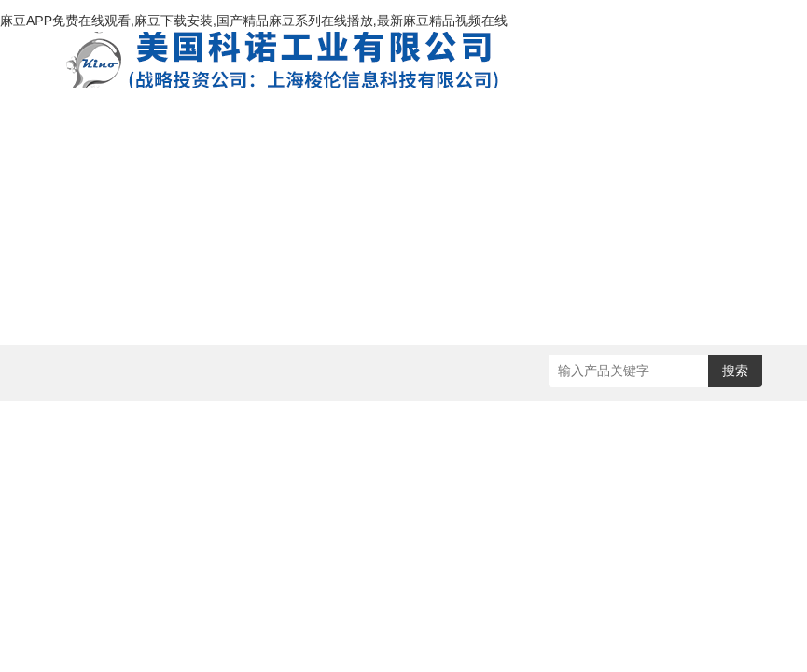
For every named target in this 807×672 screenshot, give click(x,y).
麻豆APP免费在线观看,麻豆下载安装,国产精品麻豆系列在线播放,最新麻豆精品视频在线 (254, 21)
